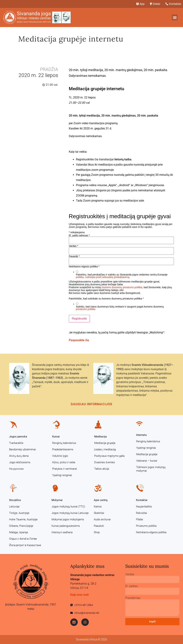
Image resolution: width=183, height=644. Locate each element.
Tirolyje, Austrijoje (19, 513)
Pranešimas (133, 598)
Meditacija (100, 437)
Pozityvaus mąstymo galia (109, 456)
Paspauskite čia (79, 340)
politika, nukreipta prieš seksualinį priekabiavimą (103, 277)
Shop (97, 532)
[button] (175, 17)
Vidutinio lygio (60, 456)
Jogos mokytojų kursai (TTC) (68, 507)
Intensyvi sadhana (62, 532)
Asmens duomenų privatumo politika (122, 287)
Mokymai (57, 500)
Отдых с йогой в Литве (23, 539)
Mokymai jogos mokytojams (68, 519)
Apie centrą (101, 500)
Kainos (98, 507)
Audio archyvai (102, 519)
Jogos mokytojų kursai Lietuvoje (70, 513)
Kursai (56, 437)
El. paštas (131, 586)
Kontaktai (142, 500)
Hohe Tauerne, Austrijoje (23, 519)
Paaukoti (99, 526)
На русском (16, 469)
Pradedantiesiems (63, 449)
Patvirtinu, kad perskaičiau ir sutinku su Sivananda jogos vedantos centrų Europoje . (122, 276)
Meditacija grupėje (105, 443)
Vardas (74, 246)
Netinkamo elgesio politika (151, 532)
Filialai (139, 519)
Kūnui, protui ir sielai (64, 462)
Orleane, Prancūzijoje (21, 526)
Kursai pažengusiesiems (66, 526)
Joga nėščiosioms (20, 462)
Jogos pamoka (18, 437)
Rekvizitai (141, 513)
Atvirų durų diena (19, 456)
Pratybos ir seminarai (65, 469)
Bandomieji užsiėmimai (22, 449)
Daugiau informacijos (91, 404)
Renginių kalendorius (64, 443)
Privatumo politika (146, 526)
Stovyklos (15, 500)
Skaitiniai (99, 513)
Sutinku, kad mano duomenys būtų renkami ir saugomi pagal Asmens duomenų (120, 308)
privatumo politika (86, 309)
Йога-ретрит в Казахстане (25, 545)
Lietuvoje (14, 507)
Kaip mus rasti (79, 595)
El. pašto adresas (79, 235)
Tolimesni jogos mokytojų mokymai (151, 469)
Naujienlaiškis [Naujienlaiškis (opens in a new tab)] (144, 507)
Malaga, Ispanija (18, 532)
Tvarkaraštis (16, 443)
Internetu (141, 435)
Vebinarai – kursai (147, 461)
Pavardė (74, 256)
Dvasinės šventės (105, 462)
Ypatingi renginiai (62, 475)
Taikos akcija (102, 469)
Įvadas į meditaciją (105, 449)
